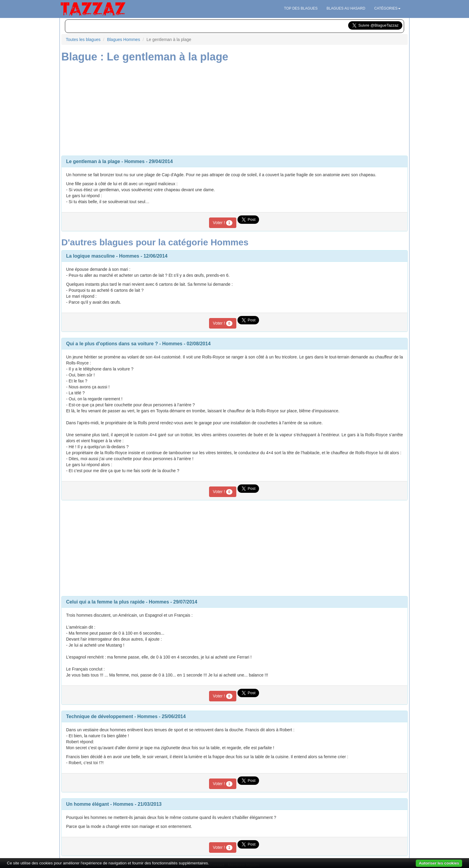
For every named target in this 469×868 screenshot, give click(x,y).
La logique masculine (90, 256)
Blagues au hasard (346, 8)
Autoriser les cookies (439, 863)
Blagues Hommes (124, 39)
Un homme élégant (87, 804)
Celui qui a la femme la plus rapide (105, 602)
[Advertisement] (234, 108)
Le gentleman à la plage (93, 161)
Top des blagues (301, 8)
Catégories (387, 8)
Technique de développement (100, 716)
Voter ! (223, 223)
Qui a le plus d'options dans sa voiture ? (112, 344)
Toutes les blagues (83, 39)
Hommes (135, 161)
